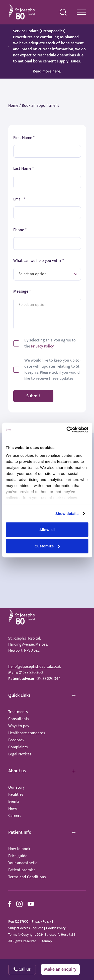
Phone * (20, 230)
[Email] (47, 213)
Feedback (16, 740)
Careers (15, 816)
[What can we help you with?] (47, 274)
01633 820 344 (49, 679)
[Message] (47, 314)
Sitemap (46, 941)
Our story (16, 787)
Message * (22, 292)
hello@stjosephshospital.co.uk (34, 667)
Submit (33, 396)
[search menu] (63, 12)
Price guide (18, 856)
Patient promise (22, 870)
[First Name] (47, 151)
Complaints (18, 747)
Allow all (47, 529)
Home (13, 106)
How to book (19, 849)
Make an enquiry (60, 969)
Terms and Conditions (27, 877)
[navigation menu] (81, 12)
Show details (67, 514)
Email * (19, 199)
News (13, 809)
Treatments (18, 712)
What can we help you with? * (38, 261)
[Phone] (47, 243)
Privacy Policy (42, 346)
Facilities (16, 795)
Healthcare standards (27, 733)
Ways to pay (19, 726)
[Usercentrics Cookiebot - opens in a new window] (67, 430)
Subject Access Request (26, 928)
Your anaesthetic (23, 863)
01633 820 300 (31, 673)
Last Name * (23, 169)
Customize (47, 546)
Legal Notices (20, 754)
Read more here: (47, 72)
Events (14, 802)
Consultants (19, 719)
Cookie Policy (56, 928)
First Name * (24, 138)
